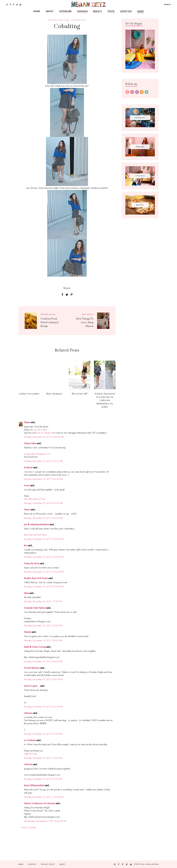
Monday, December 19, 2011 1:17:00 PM (43, 602)
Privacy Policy (48, 864)
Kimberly (28, 468)
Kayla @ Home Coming (35, 647)
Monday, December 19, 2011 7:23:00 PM (43, 758)
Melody (27, 632)
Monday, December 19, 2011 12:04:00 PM (44, 572)
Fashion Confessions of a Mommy (40, 803)
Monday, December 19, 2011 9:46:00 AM (43, 518)
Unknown (28, 713)
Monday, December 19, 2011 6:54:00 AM (43, 479)
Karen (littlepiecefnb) (34, 785)
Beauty (98, 11)
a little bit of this (31, 754)
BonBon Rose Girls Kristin (36, 578)
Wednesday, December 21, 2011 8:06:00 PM (45, 821)
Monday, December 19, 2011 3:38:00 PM (43, 662)
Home (37, 11)
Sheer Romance (54, 394)
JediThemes (155, 864)
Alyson (27, 510)
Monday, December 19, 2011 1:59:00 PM (43, 641)
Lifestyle (126, 11)
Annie (27, 485)
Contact (32, 864)
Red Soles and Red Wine (35, 535)
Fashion (82, 11)
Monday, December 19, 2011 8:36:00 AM (43, 503)
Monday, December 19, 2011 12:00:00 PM (44, 539)
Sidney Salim (30, 443)
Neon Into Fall (80, 394)
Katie (26, 593)
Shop (141, 11)
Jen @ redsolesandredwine (37, 524)
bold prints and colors (58, 20)
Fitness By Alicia (32, 563)
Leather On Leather (29, 394)
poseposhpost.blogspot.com (37, 454)
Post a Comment (29, 828)
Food (111, 11)
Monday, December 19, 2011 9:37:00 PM (43, 779)
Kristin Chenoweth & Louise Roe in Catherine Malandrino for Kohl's (105, 400)
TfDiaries (142, 864)
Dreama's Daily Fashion (35, 608)
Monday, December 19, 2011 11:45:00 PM (44, 797)
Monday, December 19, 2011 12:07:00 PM (44, 587)
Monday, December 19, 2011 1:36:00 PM (43, 626)
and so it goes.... (32, 686)
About (50, 11)
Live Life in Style (40, 430)
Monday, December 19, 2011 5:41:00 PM (43, 734)
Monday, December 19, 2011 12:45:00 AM (44, 437)
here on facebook (45, 433)
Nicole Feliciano (32, 668)
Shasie (27, 422)
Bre (26, 546)
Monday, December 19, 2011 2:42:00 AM (43, 461)
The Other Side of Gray (35, 499)
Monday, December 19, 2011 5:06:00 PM (43, 707)
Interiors (65, 11)
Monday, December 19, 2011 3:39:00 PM (43, 679)
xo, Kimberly (30, 740)
